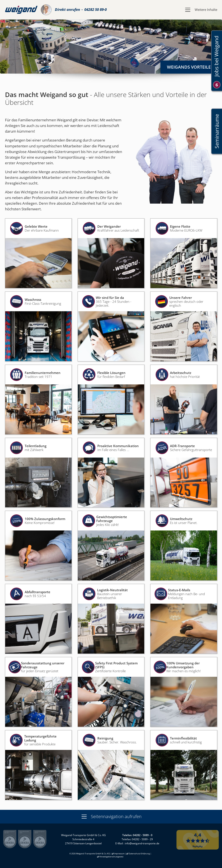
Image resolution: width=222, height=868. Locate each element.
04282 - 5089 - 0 (143, 835)
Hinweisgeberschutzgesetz (111, 857)
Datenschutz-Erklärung (139, 854)
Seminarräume (217, 131)
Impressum (119, 854)
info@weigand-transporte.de (142, 843)
